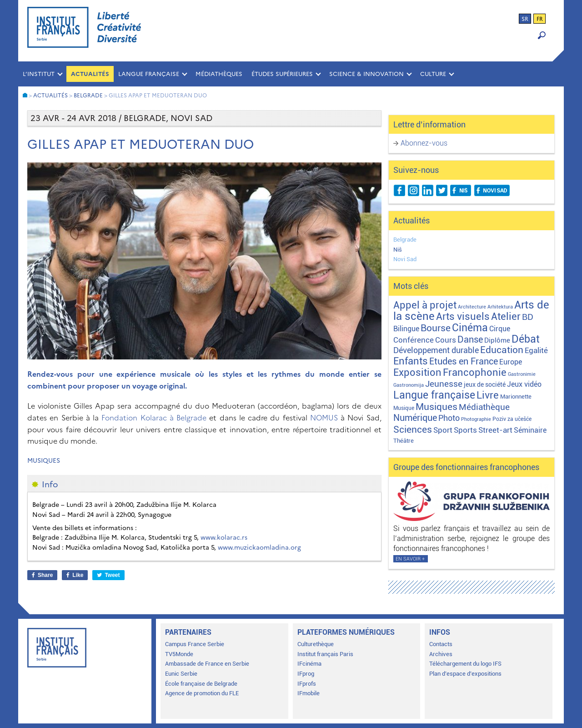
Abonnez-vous (424, 143)
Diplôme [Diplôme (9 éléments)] (497, 340)
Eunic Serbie (181, 674)
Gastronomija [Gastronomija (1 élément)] (409, 385)
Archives (441, 654)
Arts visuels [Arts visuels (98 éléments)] (463, 316)
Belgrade (405, 240)
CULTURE (433, 74)
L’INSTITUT (39, 74)
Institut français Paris (325, 654)
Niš (398, 250)
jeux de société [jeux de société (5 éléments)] (485, 384)
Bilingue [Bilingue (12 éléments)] (406, 329)
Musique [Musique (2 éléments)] (404, 408)
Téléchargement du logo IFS (465, 664)
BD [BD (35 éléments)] (528, 317)
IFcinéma (309, 664)
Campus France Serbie (195, 644)
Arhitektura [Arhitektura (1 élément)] (500, 307)
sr (525, 19)
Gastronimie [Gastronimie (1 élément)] (522, 374)
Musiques (44, 461)
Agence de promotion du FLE (202, 693)
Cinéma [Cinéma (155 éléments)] (470, 328)
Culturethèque (316, 644)
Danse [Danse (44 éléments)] (470, 340)
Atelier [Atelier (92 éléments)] (506, 316)
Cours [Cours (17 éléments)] (446, 340)
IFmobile (309, 693)
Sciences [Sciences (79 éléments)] (413, 429)
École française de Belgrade (201, 684)
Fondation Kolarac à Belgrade (154, 418)
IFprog (306, 674)
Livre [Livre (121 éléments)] (488, 395)
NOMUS (324, 418)
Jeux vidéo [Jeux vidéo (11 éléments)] (524, 384)
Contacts (441, 644)
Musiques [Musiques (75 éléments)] (436, 407)
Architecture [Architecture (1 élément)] (472, 307)
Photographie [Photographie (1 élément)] (476, 419)
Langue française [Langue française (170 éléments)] (434, 395)
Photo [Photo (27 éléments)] (449, 418)
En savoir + (410, 559)
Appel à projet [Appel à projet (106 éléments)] (425, 305)
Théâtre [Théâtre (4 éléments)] (404, 441)
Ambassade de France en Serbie (207, 664)
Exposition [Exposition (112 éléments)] (417, 372)
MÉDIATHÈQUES (219, 74)
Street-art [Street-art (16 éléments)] (495, 430)
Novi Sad (405, 259)
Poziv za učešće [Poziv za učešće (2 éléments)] (512, 419)
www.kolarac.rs (224, 538)
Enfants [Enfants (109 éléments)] (411, 361)
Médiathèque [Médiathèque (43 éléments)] (484, 407)
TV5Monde (179, 654)
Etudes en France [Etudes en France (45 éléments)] (464, 361)
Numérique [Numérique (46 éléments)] (415, 418)
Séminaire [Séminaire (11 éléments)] (530, 430)
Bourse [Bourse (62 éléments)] (436, 328)
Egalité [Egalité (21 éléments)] (536, 350)
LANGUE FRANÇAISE (149, 74)
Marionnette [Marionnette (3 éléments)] (516, 397)
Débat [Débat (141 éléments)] (526, 339)
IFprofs (307, 684)
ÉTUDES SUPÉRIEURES (282, 74)
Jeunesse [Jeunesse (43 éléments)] (444, 384)
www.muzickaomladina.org (259, 548)
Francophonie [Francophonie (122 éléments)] (475, 372)
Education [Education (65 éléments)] (502, 350)
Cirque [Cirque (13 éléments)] (500, 329)
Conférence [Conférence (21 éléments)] (414, 340)
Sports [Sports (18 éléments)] (465, 430)
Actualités (90, 74)
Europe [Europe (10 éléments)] (511, 362)
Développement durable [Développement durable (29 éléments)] (436, 350)
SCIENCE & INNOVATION (366, 74)
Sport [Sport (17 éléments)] (443, 430)
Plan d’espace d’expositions (465, 674)
